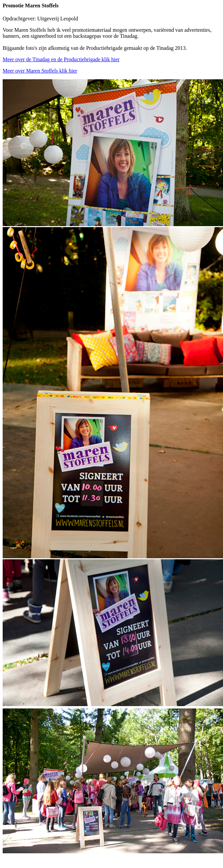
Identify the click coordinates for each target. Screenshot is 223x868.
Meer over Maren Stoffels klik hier (40, 71)
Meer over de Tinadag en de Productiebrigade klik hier (61, 59)
